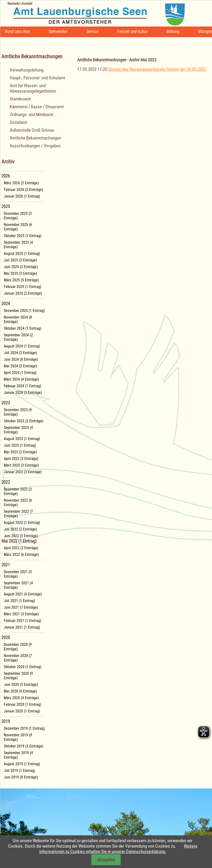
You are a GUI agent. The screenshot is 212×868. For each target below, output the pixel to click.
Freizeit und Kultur (132, 31)
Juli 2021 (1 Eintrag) (19, 601)
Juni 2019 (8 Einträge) (21, 777)
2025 (6, 206)
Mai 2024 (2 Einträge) (20, 366)
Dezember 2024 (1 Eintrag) (24, 311)
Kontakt (27, 4)
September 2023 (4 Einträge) (18, 430)
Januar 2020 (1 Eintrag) (22, 711)
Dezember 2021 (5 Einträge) (18, 574)
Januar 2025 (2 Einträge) (23, 293)
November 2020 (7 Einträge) (18, 658)
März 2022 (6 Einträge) (21, 555)
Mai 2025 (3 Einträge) (20, 273)
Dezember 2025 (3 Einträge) (18, 216)
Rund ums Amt (17, 31)
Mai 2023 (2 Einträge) (20, 452)
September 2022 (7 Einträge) (18, 514)
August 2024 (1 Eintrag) (22, 346)
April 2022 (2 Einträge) (21, 548)
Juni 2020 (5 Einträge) (21, 685)
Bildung (173, 31)
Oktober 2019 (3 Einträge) (24, 746)
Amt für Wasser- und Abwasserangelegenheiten (33, 88)
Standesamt (20, 99)
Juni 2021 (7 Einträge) (21, 607)
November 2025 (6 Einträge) (18, 227)
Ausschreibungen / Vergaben (35, 146)
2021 (6, 565)
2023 (6, 403)
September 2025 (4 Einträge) (18, 245)
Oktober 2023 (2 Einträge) (24, 421)
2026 (6, 176)
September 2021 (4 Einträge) (18, 585)
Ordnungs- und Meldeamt (32, 115)
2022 (6, 482)
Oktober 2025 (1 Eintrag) (23, 236)
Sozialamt (18, 122)
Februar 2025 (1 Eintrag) (22, 287)
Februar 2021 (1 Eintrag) (22, 621)
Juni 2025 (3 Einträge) (21, 267)
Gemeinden (58, 31)
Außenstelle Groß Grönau (32, 130)
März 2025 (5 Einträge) (21, 280)
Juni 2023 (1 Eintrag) (20, 445)
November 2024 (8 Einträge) (18, 319)
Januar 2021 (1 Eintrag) (22, 627)
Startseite (14, 4)
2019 (6, 721)
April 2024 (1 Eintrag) (20, 373)
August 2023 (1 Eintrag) (22, 439)
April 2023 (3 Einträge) (21, 459)
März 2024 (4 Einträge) (21, 379)
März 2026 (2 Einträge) (21, 183)
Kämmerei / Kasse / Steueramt (37, 107)
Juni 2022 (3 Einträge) (21, 536)
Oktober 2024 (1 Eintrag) (23, 328)
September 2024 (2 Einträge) (18, 337)
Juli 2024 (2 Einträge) (20, 353)
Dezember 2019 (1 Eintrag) (24, 728)
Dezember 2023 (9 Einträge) (18, 412)
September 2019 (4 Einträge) (18, 755)
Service (93, 31)
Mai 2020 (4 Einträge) (20, 691)
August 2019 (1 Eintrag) (22, 764)
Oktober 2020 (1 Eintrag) (23, 667)
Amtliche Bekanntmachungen (35, 138)
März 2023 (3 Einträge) (21, 465)
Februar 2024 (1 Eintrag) (22, 386)
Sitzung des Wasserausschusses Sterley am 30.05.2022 (157, 69)
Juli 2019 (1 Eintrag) (19, 771)
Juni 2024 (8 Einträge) (21, 359)
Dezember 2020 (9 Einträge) (18, 647)
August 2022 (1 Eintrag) (22, 523)
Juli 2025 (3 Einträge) (20, 260)
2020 (6, 637)
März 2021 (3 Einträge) (21, 614)
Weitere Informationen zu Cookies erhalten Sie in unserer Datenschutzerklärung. (118, 849)
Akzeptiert (106, 860)
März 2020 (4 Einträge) (21, 698)
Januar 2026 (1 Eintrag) (22, 196)
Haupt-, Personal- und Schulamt (38, 78)
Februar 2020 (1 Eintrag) (22, 704)
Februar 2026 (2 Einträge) (23, 190)
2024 (6, 304)
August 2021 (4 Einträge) (23, 594)
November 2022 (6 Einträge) (18, 503)
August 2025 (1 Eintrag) (22, 254)
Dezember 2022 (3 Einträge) (18, 491)
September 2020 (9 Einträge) (18, 676)
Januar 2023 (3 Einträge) (23, 472)
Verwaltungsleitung (27, 70)
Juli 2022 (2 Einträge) (20, 529)
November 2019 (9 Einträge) (18, 737)
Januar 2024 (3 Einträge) (23, 393)
